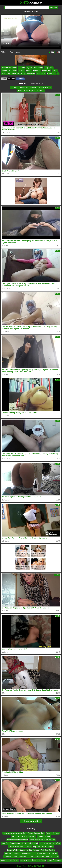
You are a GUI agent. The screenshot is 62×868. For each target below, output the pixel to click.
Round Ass (51, 74)
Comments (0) (37, 83)
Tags (24, 866)
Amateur (22, 68)
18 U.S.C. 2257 (40, 866)
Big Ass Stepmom (45, 87)
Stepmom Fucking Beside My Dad (42, 840)
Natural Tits (6, 71)
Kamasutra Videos (10, 857)
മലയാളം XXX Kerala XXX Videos (33, 860)
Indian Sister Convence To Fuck (47, 857)
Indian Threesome (54, 860)
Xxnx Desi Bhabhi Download (12, 843)
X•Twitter (11, 79)
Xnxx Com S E (28, 853)
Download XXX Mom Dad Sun (46, 853)
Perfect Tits (46, 71)
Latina (14, 71)
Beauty (29, 71)
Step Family (41, 74)
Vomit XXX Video (53, 833)
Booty (23, 74)
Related (22, 83)
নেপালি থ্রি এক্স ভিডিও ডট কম (50, 843)
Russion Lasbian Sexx (36, 833)
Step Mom (31, 74)
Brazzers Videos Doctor (16, 850)
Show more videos (31, 821)
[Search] (27, 8)
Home (19, 866)
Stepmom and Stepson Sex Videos (31, 91)
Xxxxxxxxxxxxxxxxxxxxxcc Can (14, 833)
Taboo (55, 71)
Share (4, 79)
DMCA (30, 866)
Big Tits (29, 68)
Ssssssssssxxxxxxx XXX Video (20, 847)
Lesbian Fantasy (33, 850)
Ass (51, 68)
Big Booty (37, 71)
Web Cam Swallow (48, 850)
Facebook (20, 79)
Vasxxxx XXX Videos (13, 853)
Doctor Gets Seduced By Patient (24, 836)
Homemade (38, 68)
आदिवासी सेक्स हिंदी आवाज (10, 860)
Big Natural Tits (13, 74)
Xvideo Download (31, 843)
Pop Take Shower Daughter (43, 847)
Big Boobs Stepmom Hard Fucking (23, 87)
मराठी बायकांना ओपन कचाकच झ (17, 840)
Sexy (46, 68)
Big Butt (21, 71)
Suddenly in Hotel (44, 836)
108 (51, 52)
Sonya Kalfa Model (9, 68)
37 (58, 52)
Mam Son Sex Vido (26, 857)
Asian (4, 74)
